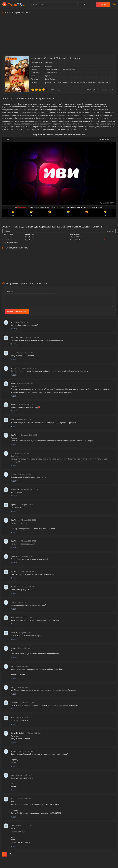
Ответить (14, 329)
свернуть (110, 231)
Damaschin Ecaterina (18, 733)
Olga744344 (15, 368)
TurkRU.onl (54, 207)
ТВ (17, 4)
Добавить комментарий (17, 311)
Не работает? (106, 139)
